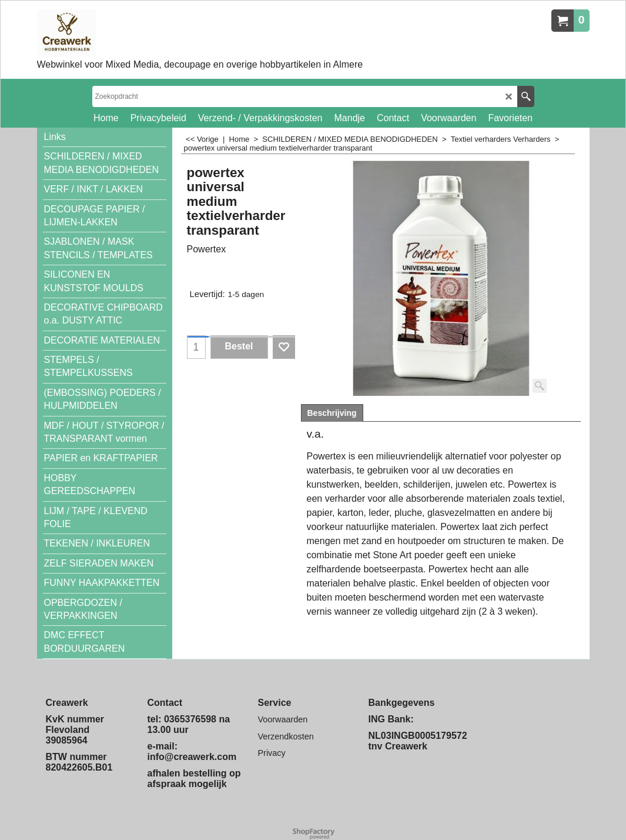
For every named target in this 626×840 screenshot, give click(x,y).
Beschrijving (332, 413)
